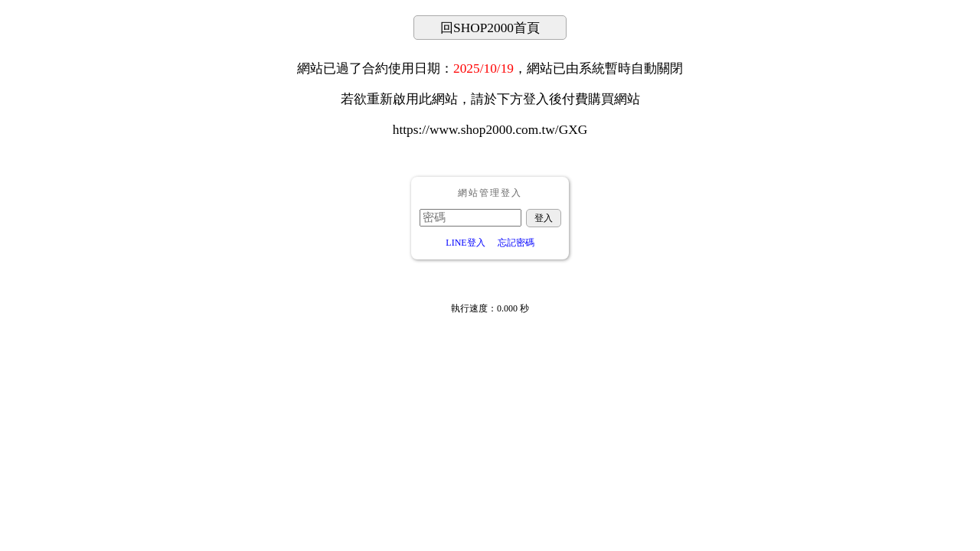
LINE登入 (465, 243)
